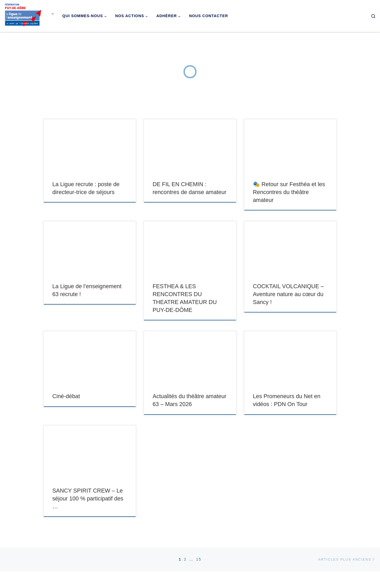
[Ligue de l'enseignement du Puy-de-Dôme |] (23, 15)
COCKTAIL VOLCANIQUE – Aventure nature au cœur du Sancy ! (288, 294)
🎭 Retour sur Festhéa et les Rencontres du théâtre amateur (289, 192)
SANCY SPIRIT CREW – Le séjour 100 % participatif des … (88, 499)
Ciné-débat (66, 396)
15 (199, 559)
